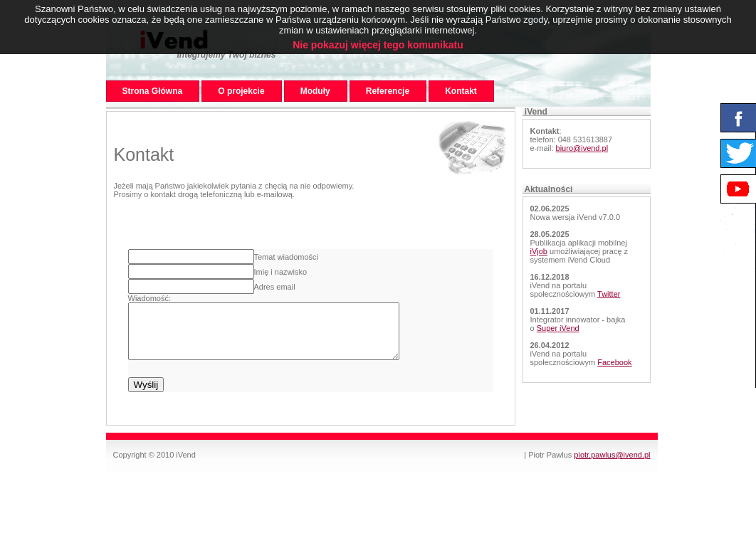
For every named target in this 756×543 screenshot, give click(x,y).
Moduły (315, 91)
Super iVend (558, 328)
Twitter (609, 294)
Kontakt (461, 91)
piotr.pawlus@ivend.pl (612, 465)
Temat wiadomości (286, 257)
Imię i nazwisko (281, 272)
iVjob (539, 251)
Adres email (275, 287)
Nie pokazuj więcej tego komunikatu (378, 45)
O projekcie (241, 91)
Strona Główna (153, 91)
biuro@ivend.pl (582, 148)
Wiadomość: (150, 298)
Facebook (614, 362)
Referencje (388, 91)
